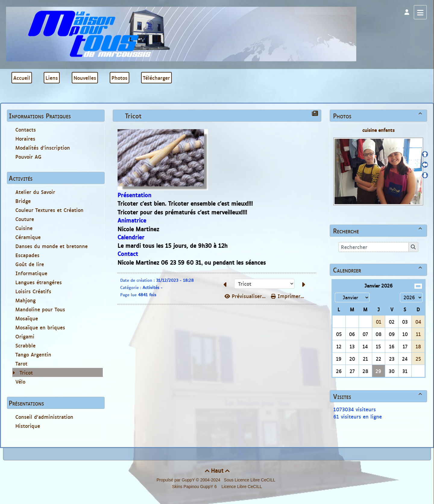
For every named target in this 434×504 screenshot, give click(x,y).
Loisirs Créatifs (33, 291)
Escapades (27, 255)
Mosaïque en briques (40, 327)
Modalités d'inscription (43, 148)
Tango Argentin (33, 354)
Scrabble (25, 345)
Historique (28, 426)
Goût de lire (30, 264)
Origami (25, 336)
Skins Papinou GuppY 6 (196, 487)
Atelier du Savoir (35, 192)
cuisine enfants (378, 130)
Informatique (31, 273)
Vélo (20, 381)
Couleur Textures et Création (49, 210)
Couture (25, 219)
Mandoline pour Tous (40, 309)
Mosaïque (27, 318)
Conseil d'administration (44, 417)
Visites (379, 396)
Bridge (23, 201)
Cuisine (24, 228)
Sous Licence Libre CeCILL (250, 480)
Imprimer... (288, 296)
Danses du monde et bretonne (52, 246)
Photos (379, 116)
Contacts (26, 129)
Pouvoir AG (28, 157)
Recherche (379, 231)
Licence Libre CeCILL (241, 487)
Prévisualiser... (246, 296)
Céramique (28, 237)
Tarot (21, 363)
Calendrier (379, 270)
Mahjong (25, 300)
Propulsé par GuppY (176, 480)
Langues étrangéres (39, 282)
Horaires (25, 138)
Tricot (26, 372)
